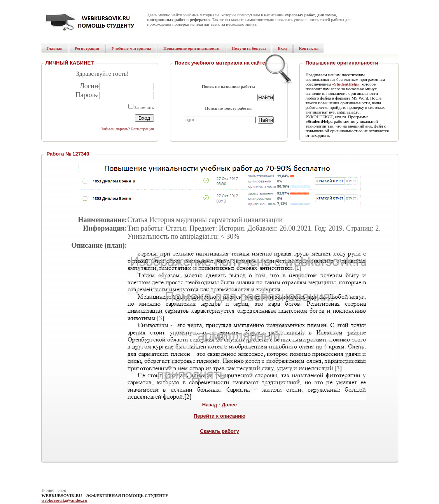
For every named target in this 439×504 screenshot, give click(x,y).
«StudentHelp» (346, 84)
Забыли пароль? (116, 129)
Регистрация (142, 129)
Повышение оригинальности (342, 63)
